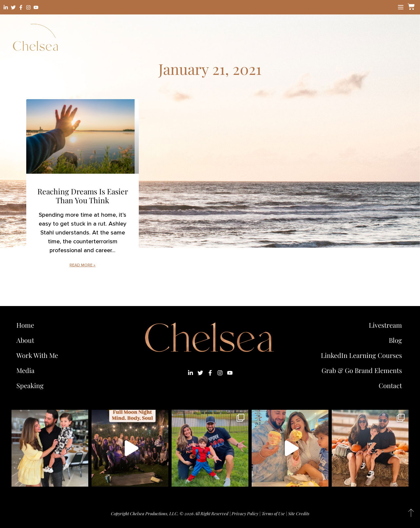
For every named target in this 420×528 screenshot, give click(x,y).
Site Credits (299, 513)
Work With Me (39, 355)
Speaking (30, 385)
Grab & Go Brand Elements (362, 370)
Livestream (385, 325)
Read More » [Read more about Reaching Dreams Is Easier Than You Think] (83, 265)
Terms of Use (273, 513)
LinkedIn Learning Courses (361, 355)
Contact (390, 385)
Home (25, 325)
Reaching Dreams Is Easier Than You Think (83, 196)
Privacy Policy (245, 513)
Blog (395, 340)
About (25, 340)
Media (25, 370)
